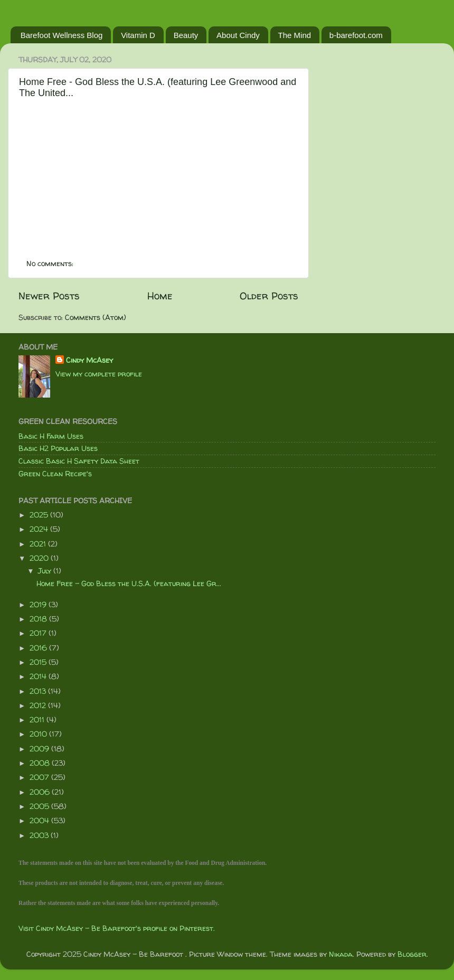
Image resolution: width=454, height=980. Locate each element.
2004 (40, 821)
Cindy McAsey (89, 360)
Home (160, 296)
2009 (40, 749)
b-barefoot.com (356, 35)
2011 (38, 720)
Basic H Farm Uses (51, 436)
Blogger (412, 954)
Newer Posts (49, 296)
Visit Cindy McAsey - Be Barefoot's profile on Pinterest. (117, 928)
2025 (40, 515)
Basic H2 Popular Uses (58, 448)
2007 (40, 777)
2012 (39, 705)
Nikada (341, 954)
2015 (39, 662)
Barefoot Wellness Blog (62, 35)
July (46, 571)
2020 (40, 558)
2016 (39, 648)
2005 (40, 806)
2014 (39, 676)
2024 (40, 529)
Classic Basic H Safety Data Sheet (79, 461)
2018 (39, 619)
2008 (41, 763)
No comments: (51, 263)
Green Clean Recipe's (55, 474)
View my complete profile (99, 374)
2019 (39, 605)
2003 (40, 835)
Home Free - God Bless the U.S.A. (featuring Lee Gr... (129, 583)
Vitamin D (138, 35)
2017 (39, 633)
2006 (41, 792)
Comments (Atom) (96, 317)
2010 (39, 734)
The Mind (295, 35)
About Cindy (238, 35)
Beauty (186, 35)
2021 (39, 544)
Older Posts (269, 296)
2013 (39, 691)
